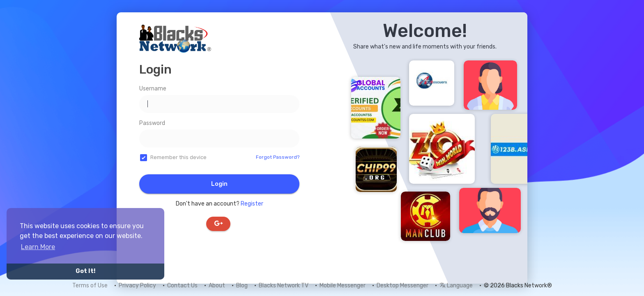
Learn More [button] (38, 247)
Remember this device (178, 157)
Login (219, 184)
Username (153, 89)
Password (152, 123)
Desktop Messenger (402, 286)
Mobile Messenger (343, 286)
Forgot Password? (278, 157)
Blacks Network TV (284, 286)
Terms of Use (90, 286)
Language (456, 286)
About (217, 286)
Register (252, 204)
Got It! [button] (85, 271)
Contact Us (182, 286)
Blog (242, 286)
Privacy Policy (137, 286)
